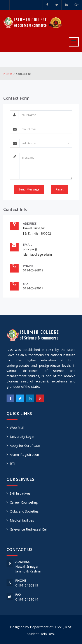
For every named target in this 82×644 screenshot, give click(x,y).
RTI (13, 463)
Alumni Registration (24, 454)
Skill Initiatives (20, 493)
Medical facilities (22, 520)
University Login (22, 436)
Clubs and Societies (24, 511)
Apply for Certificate (25, 445)
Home (8, 74)
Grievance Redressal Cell (29, 529)
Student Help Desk (41, 634)
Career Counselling (24, 502)
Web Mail (17, 427)
